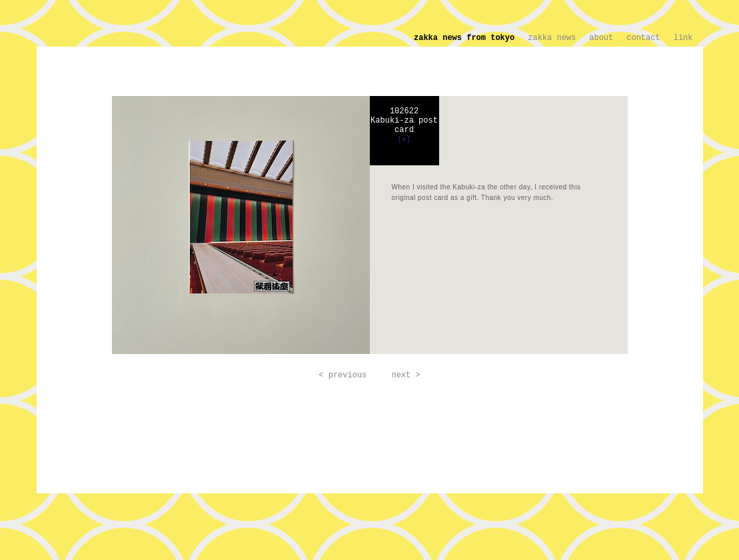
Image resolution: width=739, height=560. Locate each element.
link (683, 38)
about (601, 38)
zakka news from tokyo (464, 38)
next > (406, 375)
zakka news (552, 38)
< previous (343, 375)
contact (643, 38)
